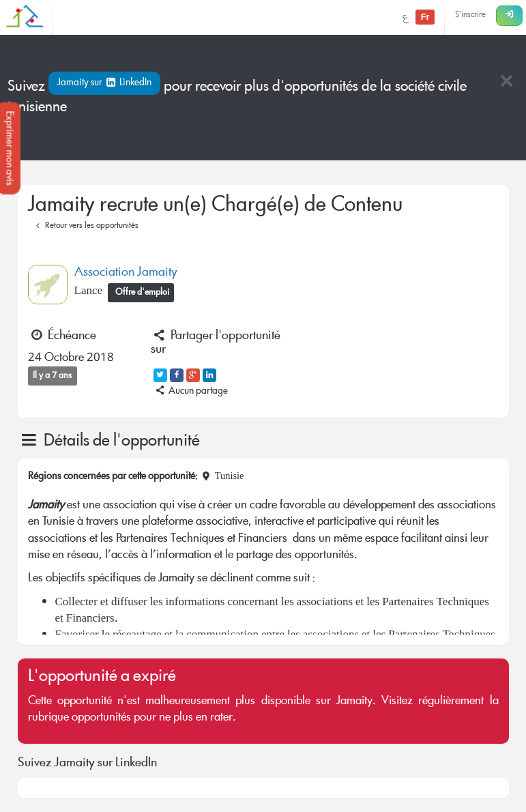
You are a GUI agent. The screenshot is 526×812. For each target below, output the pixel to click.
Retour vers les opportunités (86, 226)
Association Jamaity (126, 273)
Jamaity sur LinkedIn (105, 83)
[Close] (506, 82)
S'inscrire (470, 15)
